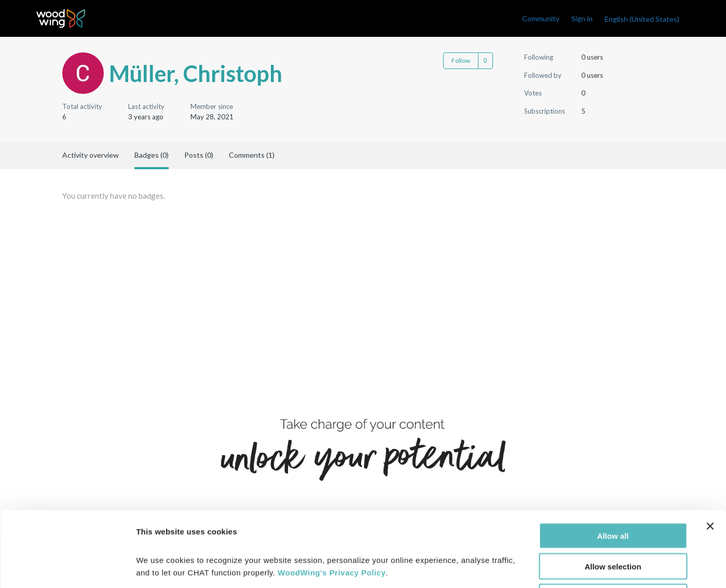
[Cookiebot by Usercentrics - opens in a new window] (67, 568)
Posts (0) (199, 155)
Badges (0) (152, 155)
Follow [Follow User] (461, 60)
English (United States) (642, 19)
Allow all (613, 461)
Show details (545, 568)
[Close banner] (710, 451)
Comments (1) (252, 155)
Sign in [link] (582, 18)
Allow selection (613, 491)
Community (541, 18)
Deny (613, 522)
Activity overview (91, 155)
